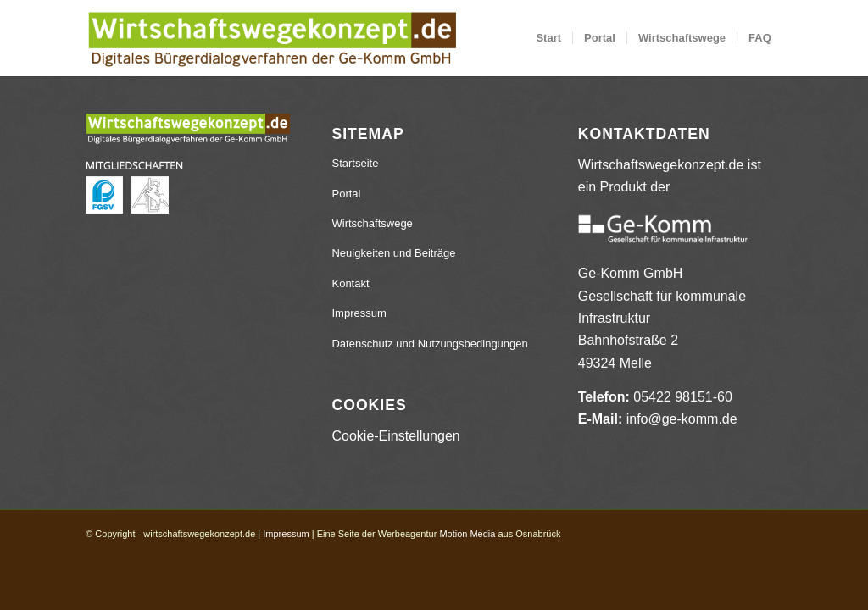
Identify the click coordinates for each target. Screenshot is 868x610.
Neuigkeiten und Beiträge (393, 253)
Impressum (359, 313)
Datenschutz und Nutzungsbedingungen (429, 344)
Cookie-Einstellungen (395, 436)
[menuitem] (548, 38)
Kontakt (350, 283)
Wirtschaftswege (372, 223)
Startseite (355, 163)
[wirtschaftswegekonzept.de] (272, 38)
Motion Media (467, 534)
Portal (346, 194)
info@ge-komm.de (682, 419)
